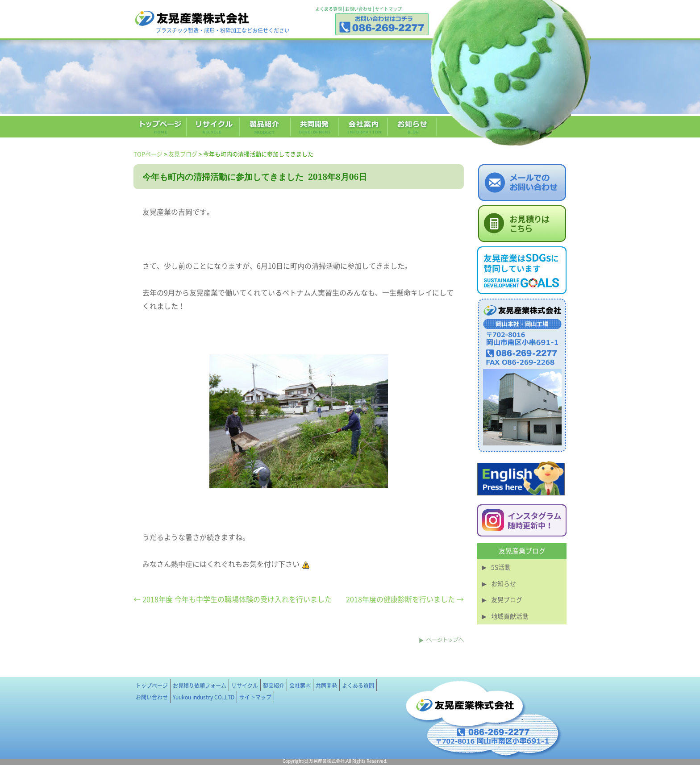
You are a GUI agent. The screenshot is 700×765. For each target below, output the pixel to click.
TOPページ (148, 154)
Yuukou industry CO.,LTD (204, 697)
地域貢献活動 (510, 616)
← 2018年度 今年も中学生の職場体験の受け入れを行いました (233, 599)
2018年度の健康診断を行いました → (405, 599)
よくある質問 (329, 9)
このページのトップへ (442, 640)
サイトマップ (388, 9)
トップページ (152, 686)
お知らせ (504, 583)
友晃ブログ (183, 154)
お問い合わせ (358, 9)
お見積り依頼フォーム (200, 686)
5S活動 (501, 567)
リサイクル (245, 686)
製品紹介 (274, 686)
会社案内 (300, 686)
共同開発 (326, 686)
